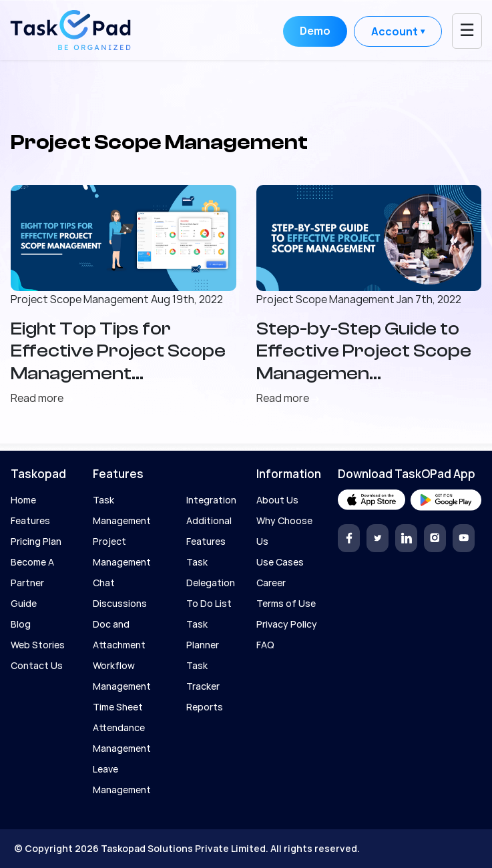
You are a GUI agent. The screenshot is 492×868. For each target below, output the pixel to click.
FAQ (265, 645)
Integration (211, 500)
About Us (277, 500)
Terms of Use (286, 603)
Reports (205, 707)
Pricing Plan (36, 541)
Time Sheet (118, 707)
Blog (21, 624)
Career (271, 583)
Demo (315, 31)
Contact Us (37, 665)
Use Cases (280, 562)
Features (30, 520)
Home (23, 500)
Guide (24, 603)
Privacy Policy (287, 624)
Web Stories (38, 645)
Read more (42, 398)
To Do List (209, 603)
